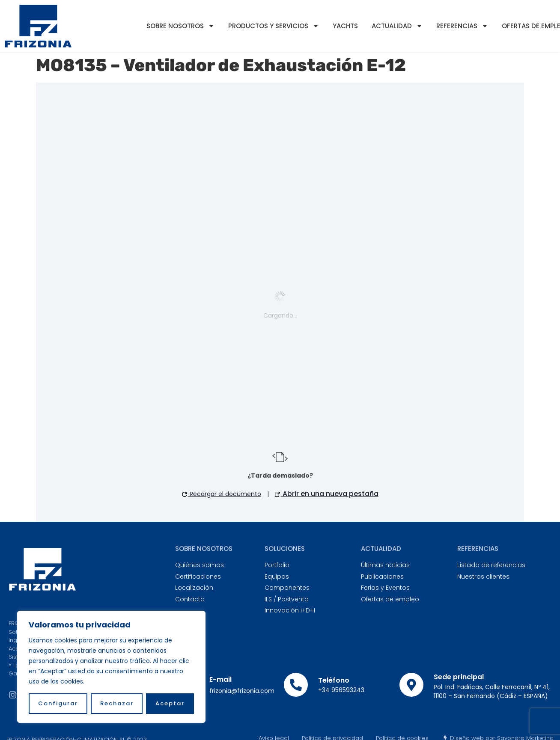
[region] (111, 667)
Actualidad (397, 26)
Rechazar (117, 703)
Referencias (462, 26)
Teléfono (334, 680)
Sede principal (459, 677)
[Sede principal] (411, 685)
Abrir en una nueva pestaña (327, 494)
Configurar (58, 703)
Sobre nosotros (180, 26)
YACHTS (345, 26)
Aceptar (170, 703)
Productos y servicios (274, 26)
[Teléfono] (296, 685)
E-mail (220, 679)
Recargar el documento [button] (222, 494)
